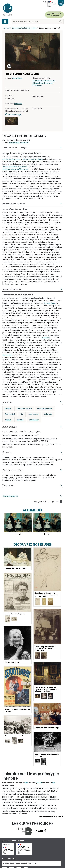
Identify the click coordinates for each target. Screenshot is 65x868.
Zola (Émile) (10, 414)
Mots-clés (7, 402)
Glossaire (7, 452)
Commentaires (10, 496)
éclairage (48, 414)
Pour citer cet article (13, 470)
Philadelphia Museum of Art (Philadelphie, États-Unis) (44, 82)
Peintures (18, 104)
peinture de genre (45, 408)
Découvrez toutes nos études (24, 28)
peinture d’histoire (24, 408)
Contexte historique (15, 148)
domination (34, 420)
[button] (12, 121)
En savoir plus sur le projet (49, 817)
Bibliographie (10, 427)
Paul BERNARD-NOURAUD (19, 143)
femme (8, 408)
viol (22, 414)
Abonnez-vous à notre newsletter (20, 863)
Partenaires (8, 485)
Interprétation (12, 289)
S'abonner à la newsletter (56, 15)
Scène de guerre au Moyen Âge (15, 169)
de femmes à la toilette (33, 159)
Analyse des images (14, 204)
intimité (8, 420)
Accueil (7, 28)
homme (20, 420)
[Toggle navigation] (5, 21)
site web (38, 85)
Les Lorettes (7, 355)
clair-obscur (34, 414)
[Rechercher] (35, 22)
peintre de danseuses (11, 159)
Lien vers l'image (15, 114)
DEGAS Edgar (17, 78)
